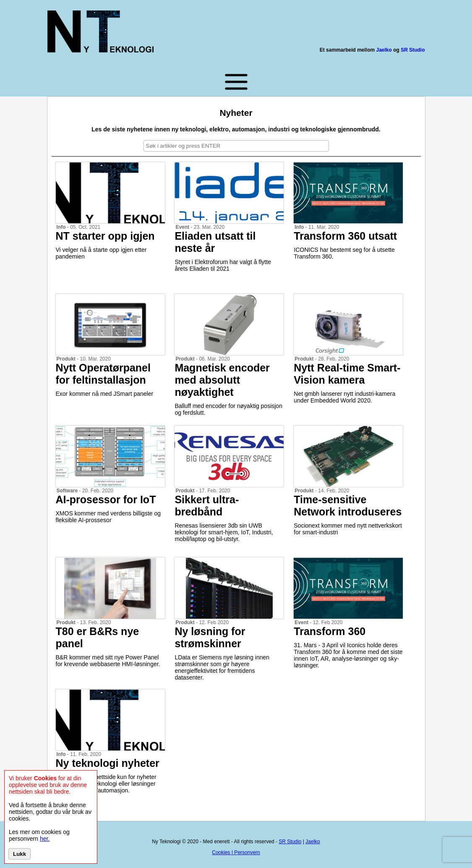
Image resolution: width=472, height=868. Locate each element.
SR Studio (413, 50)
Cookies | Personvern (236, 852)
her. (45, 839)
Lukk (20, 854)
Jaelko (384, 50)
